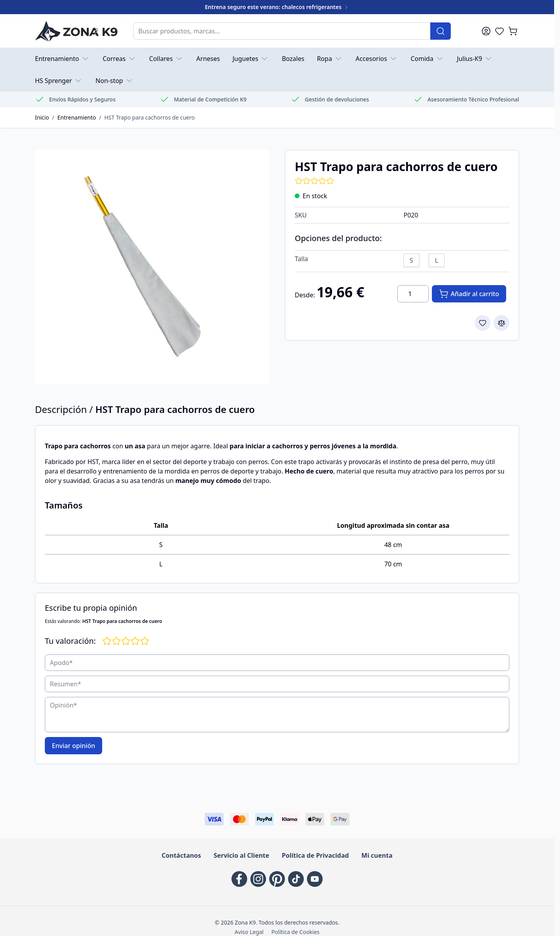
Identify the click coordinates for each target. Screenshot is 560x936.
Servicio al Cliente (241, 855)
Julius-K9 (475, 59)
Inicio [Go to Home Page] (42, 117)
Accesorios (377, 59)
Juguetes (251, 59)
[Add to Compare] (501, 323)
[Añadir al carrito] (469, 294)
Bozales (293, 59)
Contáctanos (181, 855)
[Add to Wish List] (483, 323)
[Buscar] (441, 31)
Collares (167, 59)
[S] (411, 259)
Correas (119, 59)
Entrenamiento (62, 59)
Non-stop (115, 81)
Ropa (330, 59)
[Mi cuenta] (486, 31)
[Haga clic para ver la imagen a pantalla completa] (152, 267)
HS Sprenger (59, 81)
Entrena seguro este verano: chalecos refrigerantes (277, 7)
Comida (428, 59)
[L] (437, 259)
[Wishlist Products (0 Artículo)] (499, 31)
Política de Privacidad (315, 855)
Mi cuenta (377, 855)
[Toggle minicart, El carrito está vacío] (513, 31)
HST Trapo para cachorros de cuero (149, 117)
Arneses (208, 59)
